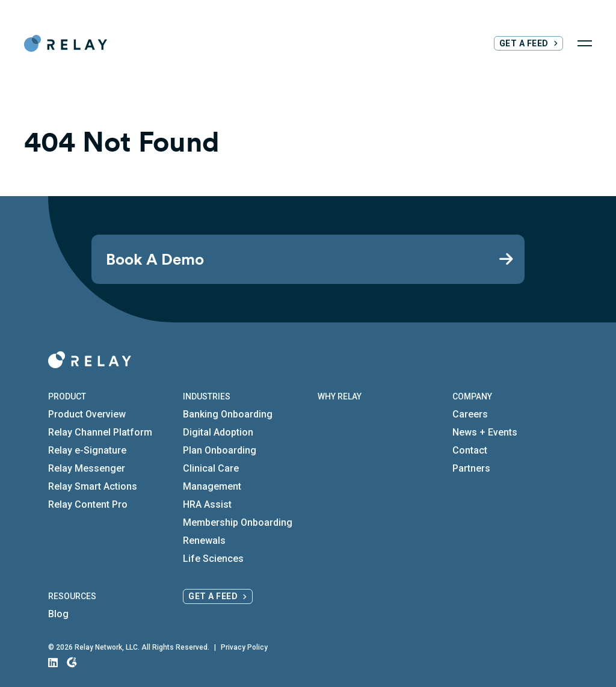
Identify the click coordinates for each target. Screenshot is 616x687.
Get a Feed (524, 43)
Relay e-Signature (87, 450)
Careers (470, 414)
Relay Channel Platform (100, 432)
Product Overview (87, 414)
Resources (72, 596)
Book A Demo (155, 259)
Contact (470, 450)
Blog (58, 614)
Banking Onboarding (228, 414)
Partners (471, 468)
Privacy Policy (244, 647)
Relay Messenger (87, 468)
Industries (207, 396)
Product (67, 396)
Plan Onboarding (220, 450)
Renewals (204, 541)
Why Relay (340, 396)
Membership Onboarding (238, 522)
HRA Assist (207, 504)
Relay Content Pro (88, 504)
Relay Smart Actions (93, 486)
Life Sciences (213, 559)
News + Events (485, 432)
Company (472, 396)
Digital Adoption (218, 432)
